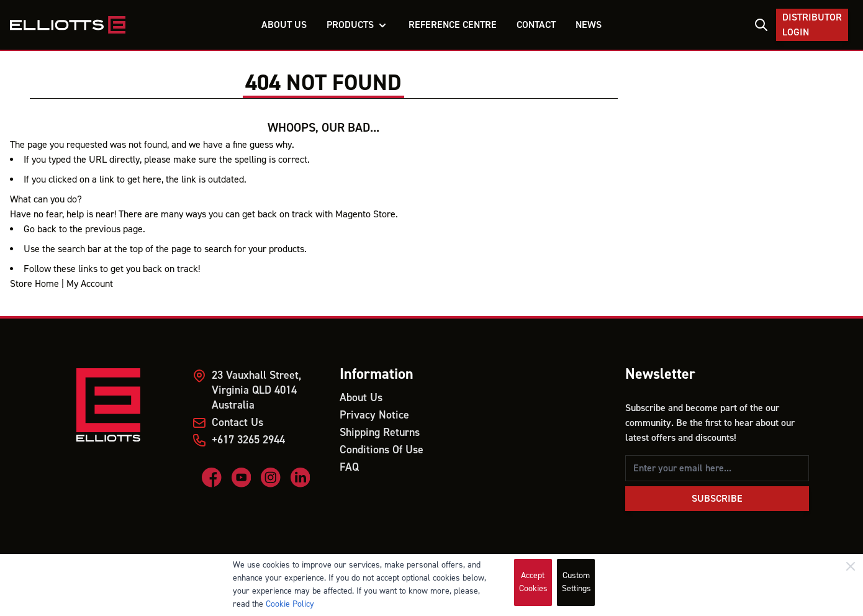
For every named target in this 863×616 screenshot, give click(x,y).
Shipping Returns (380, 433)
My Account (90, 284)
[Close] (851, 566)
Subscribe (717, 499)
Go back (40, 229)
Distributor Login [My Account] (812, 25)
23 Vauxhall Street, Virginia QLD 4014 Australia (256, 390)
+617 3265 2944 (248, 440)
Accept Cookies (533, 582)
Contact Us (237, 423)
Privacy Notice (374, 415)
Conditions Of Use (382, 450)
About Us (361, 398)
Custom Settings (576, 582)
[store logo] (68, 25)
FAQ (349, 467)
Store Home (34, 284)
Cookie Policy (290, 604)
